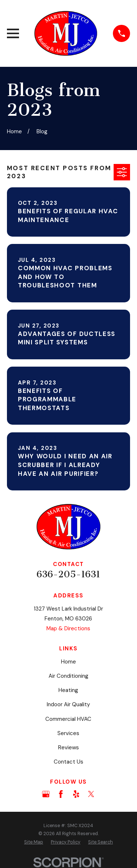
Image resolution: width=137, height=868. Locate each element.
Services (68, 733)
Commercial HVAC (68, 719)
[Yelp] (76, 794)
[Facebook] (61, 794)
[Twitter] (91, 794)
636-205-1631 (68, 574)
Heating (68, 690)
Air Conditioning (68, 676)
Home (68, 662)
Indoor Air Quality (68, 704)
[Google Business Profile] (46, 794)
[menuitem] (34, 842)
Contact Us (68, 762)
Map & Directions (68, 628)
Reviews (68, 747)
